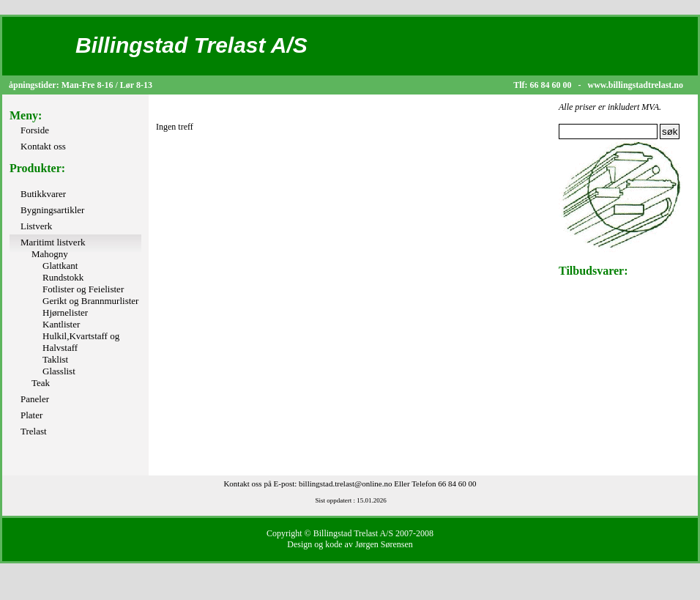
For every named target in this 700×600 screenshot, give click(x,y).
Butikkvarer (43, 194)
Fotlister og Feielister (83, 289)
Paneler (35, 399)
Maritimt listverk (53, 242)
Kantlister (61, 324)
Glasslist (59, 371)
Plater (31, 415)
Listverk (36, 226)
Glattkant (60, 266)
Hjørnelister (65, 312)
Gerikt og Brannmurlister (90, 301)
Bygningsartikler (52, 210)
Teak (41, 383)
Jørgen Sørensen (384, 544)
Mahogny (50, 254)
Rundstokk (63, 277)
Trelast (34, 431)
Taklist (55, 359)
